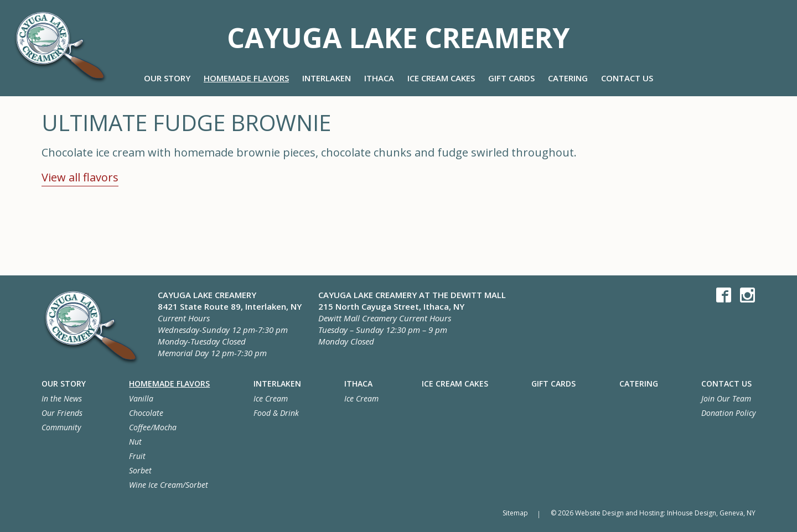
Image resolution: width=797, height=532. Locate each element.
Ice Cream (271, 398)
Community (61, 427)
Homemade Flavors (246, 78)
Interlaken (327, 78)
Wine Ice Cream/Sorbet (169, 485)
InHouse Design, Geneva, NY (711, 513)
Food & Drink (276, 413)
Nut (135, 442)
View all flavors (80, 177)
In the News (62, 398)
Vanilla (141, 398)
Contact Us (627, 78)
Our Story (167, 78)
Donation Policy (728, 413)
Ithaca (379, 78)
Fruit (137, 456)
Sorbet (140, 470)
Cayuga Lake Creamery (398, 35)
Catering (568, 78)
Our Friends (62, 413)
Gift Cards (511, 78)
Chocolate (146, 413)
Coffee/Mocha (153, 427)
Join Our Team (726, 398)
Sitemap (514, 513)
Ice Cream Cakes (441, 78)
